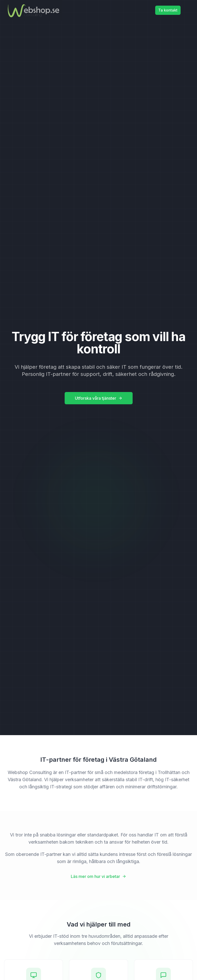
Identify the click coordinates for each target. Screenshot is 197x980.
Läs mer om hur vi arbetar (98, 876)
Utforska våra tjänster (99, 398)
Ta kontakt (168, 10)
